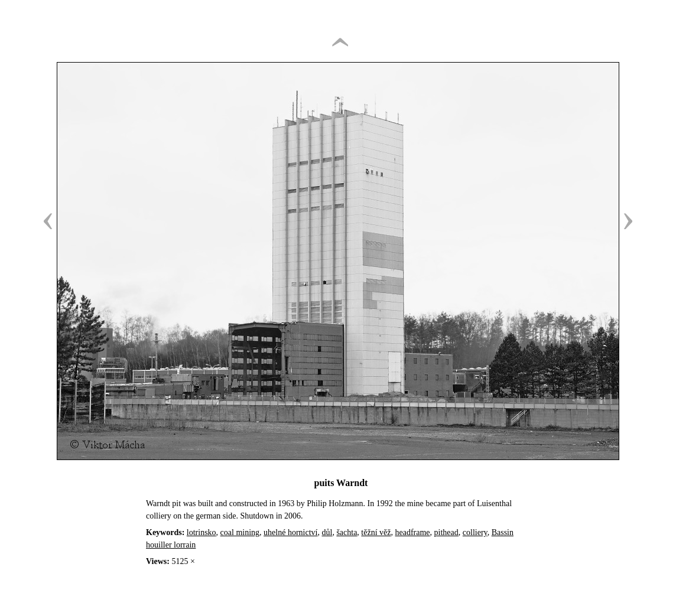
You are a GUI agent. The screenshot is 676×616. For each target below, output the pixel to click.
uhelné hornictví (290, 532)
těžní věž (376, 532)
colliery (475, 532)
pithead (446, 532)
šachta (347, 532)
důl (327, 532)
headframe (413, 532)
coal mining (240, 532)
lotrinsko (201, 532)
